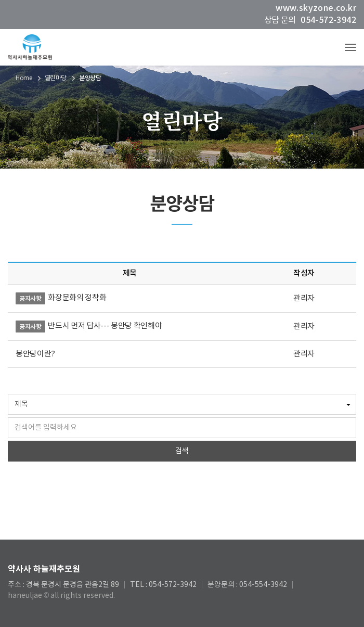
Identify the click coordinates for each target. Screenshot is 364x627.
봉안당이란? (35, 354)
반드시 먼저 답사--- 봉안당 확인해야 (105, 326)
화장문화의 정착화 (77, 298)
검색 (182, 451)
